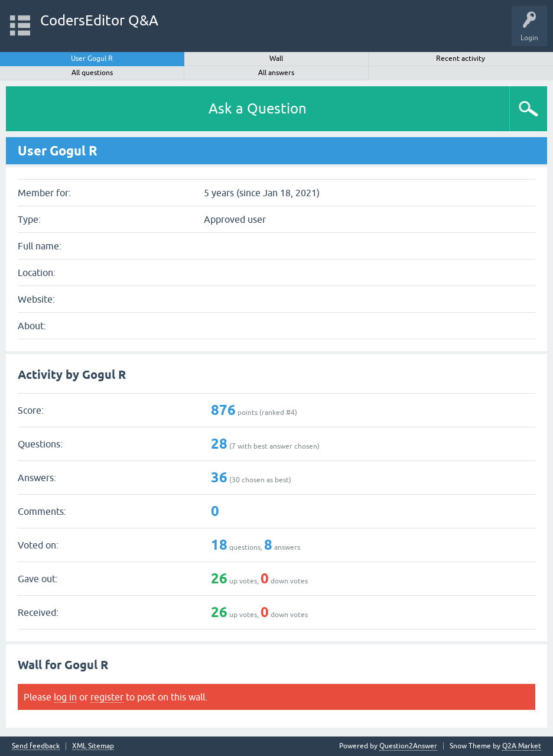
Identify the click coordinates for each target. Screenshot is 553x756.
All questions (92, 73)
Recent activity (461, 59)
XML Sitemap (93, 746)
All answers (276, 73)
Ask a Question (258, 108)
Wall (276, 59)
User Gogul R (92, 59)
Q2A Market (522, 746)
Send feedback (36, 746)
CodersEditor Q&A (99, 20)
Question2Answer (408, 746)
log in (65, 697)
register (107, 697)
